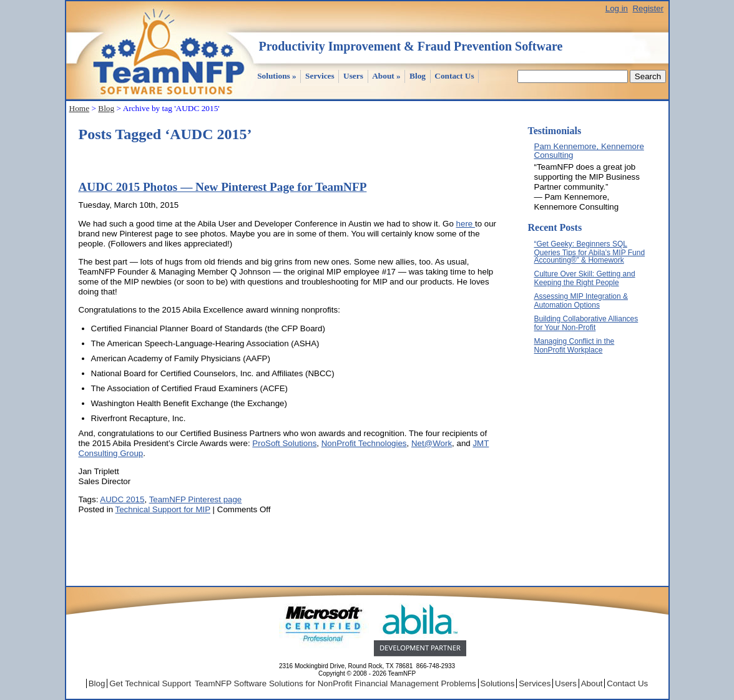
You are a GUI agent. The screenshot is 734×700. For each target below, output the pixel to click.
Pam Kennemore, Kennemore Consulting (589, 150)
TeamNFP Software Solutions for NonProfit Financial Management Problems (335, 683)
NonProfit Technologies (364, 443)
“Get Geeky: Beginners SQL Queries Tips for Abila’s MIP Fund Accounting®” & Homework (590, 252)
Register (648, 8)
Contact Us (454, 76)
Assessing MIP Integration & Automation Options (581, 301)
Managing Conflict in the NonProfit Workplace (575, 346)
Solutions (277, 76)
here (466, 224)
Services (320, 76)
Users (353, 76)
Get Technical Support (150, 683)
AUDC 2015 (122, 499)
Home (80, 108)
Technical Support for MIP (163, 509)
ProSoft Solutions (284, 443)
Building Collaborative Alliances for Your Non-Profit (586, 323)
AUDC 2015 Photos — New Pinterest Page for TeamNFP (223, 187)
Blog (418, 76)
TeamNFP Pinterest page (196, 499)
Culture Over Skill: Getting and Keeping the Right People (585, 278)
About (386, 76)
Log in (617, 8)
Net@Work (432, 443)
